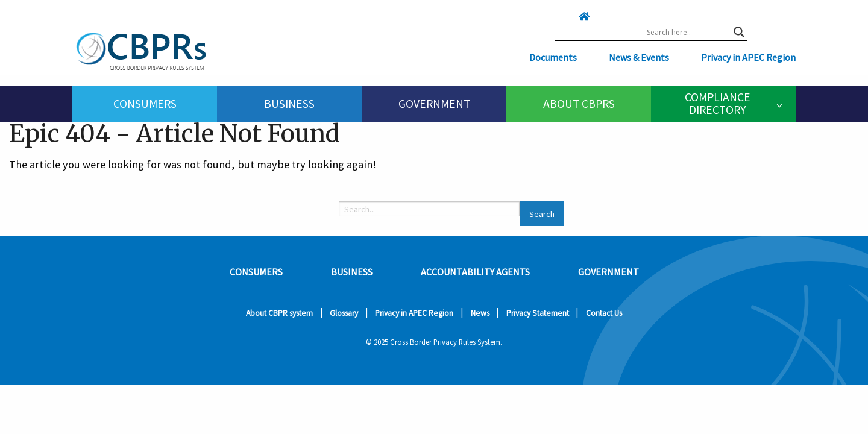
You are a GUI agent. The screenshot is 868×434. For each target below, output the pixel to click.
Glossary (344, 313)
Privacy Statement (538, 313)
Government (434, 104)
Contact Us (604, 313)
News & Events (639, 57)
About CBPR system (279, 313)
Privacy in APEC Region (748, 57)
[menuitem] (145, 104)
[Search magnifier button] (739, 32)
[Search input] (687, 32)
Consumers (145, 104)
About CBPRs (579, 104)
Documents (553, 57)
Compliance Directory (718, 103)
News (480, 313)
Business (289, 104)
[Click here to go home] (560, 16)
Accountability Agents (475, 272)
